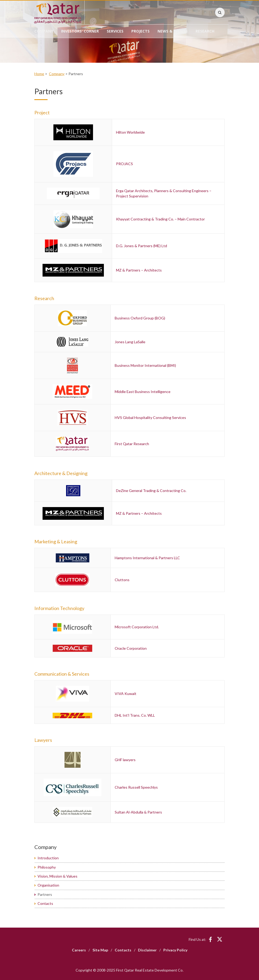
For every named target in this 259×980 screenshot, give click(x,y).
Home (39, 74)
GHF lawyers (125, 760)
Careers (79, 950)
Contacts (45, 903)
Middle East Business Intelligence (143, 392)
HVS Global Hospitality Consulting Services (150, 417)
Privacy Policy (175, 950)
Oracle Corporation (131, 648)
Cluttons (122, 580)
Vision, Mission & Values (57, 876)
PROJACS (124, 164)
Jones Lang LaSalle (130, 342)
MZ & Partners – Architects (139, 270)
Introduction (48, 858)
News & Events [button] (173, 31)
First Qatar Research (132, 444)
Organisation (48, 885)
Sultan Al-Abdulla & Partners (138, 812)
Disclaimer (147, 950)
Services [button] (115, 31)
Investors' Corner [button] (80, 31)
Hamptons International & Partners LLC (147, 558)
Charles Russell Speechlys (136, 787)
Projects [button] (140, 31)
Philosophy (47, 867)
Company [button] (44, 31)
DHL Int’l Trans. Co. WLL (135, 715)
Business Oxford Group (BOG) (140, 318)
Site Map (100, 950)
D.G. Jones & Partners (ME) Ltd (142, 246)
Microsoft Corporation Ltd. (137, 627)
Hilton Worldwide (130, 132)
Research (205, 31)
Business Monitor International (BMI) (145, 365)
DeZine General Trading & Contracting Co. (151, 491)
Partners (45, 894)
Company (57, 74)
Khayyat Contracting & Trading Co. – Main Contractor (160, 219)
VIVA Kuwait (126, 694)
